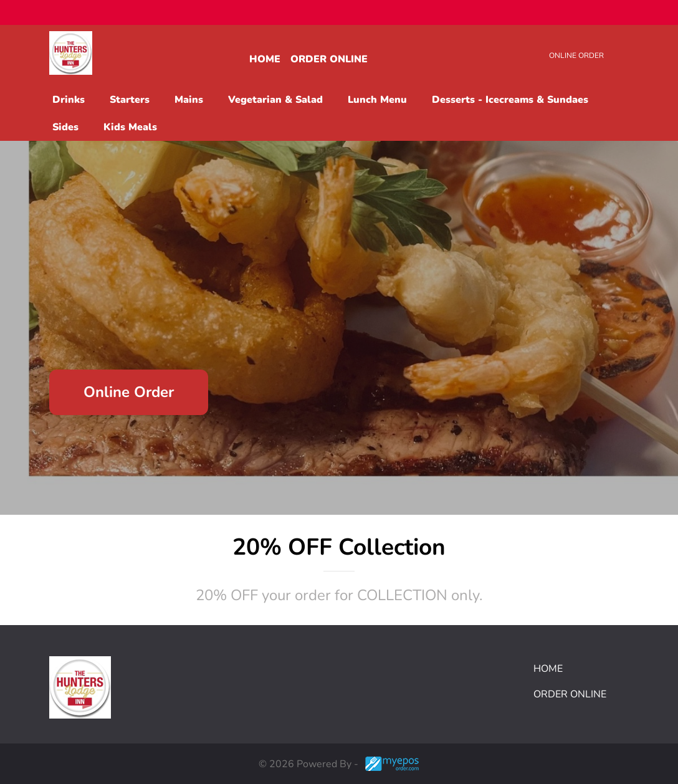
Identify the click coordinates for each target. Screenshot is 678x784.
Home (265, 59)
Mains (189, 100)
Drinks (69, 100)
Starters (130, 100)
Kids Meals (130, 127)
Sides (65, 127)
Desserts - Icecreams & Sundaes (510, 100)
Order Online (329, 59)
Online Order (576, 55)
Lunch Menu (377, 100)
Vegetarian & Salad (275, 100)
